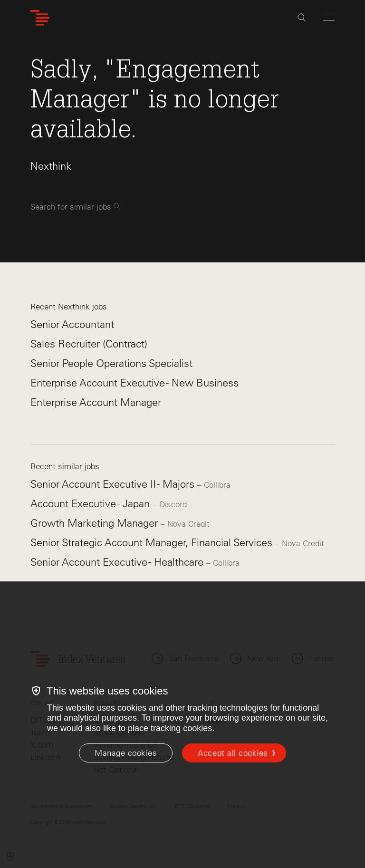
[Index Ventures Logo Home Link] (40, 18)
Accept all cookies (233, 753)
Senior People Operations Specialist (111, 363)
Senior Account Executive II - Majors (114, 484)
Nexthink (51, 166)
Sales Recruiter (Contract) (89, 344)
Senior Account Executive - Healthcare (118, 562)
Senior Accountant (72, 324)
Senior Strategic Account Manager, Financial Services (153, 543)
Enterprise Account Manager (96, 402)
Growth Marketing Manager (96, 523)
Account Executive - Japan (91, 504)
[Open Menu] (329, 18)
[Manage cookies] (126, 753)
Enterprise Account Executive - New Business (134, 383)
